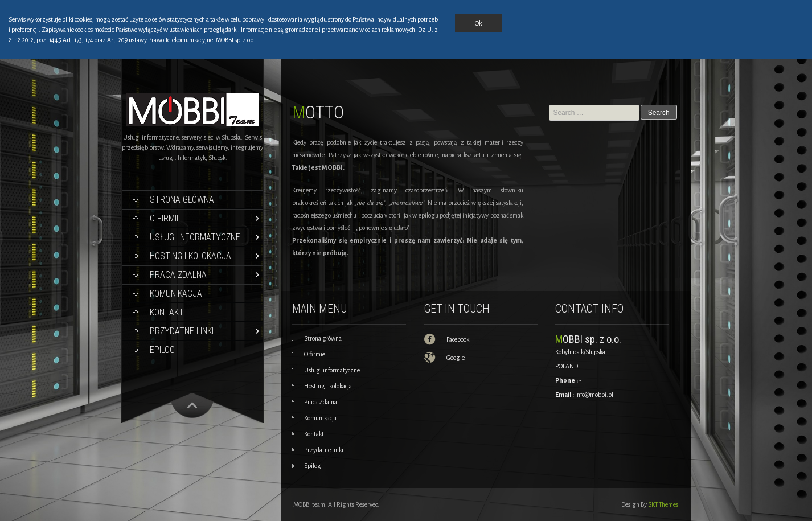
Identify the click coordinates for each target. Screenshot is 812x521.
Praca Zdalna (178, 275)
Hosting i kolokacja (190, 256)
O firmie (165, 218)
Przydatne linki (182, 331)
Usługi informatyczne (195, 237)
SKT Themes (663, 504)
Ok (478, 23)
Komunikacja (176, 294)
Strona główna (182, 200)
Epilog (162, 350)
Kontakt (167, 312)
